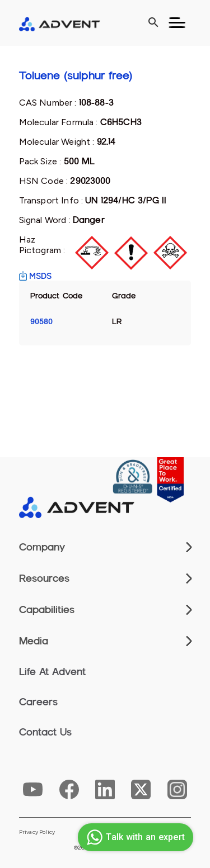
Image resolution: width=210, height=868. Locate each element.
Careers (38, 702)
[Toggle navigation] (177, 23)
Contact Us (45, 732)
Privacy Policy (37, 832)
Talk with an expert (134, 837)
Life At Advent (52, 672)
